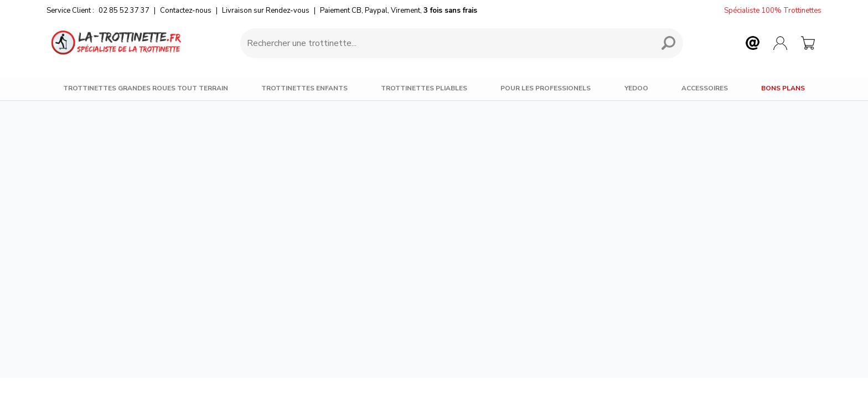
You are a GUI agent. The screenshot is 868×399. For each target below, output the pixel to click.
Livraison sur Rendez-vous (266, 11)
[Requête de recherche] (445, 43)
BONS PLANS (783, 88)
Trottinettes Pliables (424, 88)
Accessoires (705, 88)
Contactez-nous (186, 11)
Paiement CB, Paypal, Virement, (399, 11)
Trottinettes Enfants (304, 88)
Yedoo (636, 88)
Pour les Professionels (546, 88)
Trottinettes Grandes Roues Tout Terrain (146, 88)
